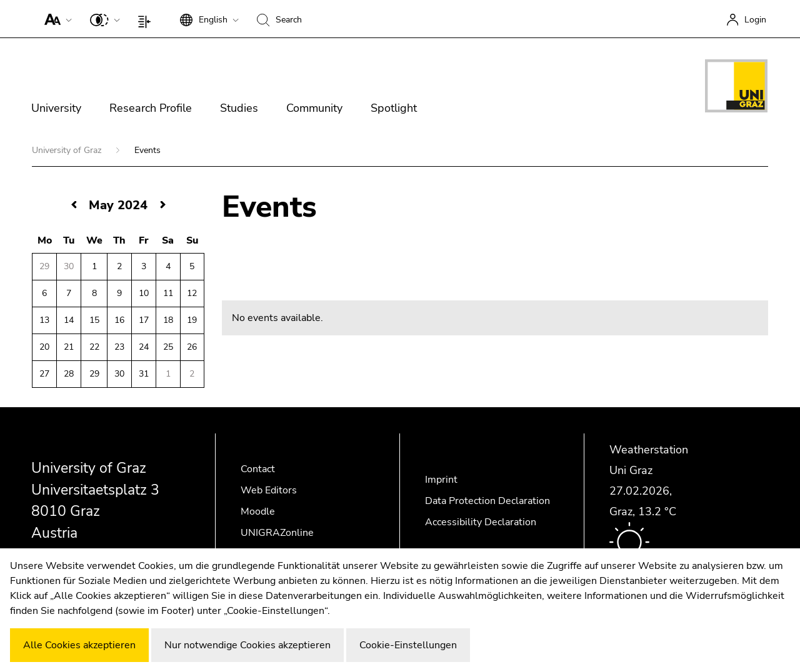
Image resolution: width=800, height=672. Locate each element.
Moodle (258, 511)
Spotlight (394, 108)
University (56, 108)
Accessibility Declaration (481, 522)
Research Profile (151, 108)
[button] (55, 19)
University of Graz (68, 150)
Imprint (441, 480)
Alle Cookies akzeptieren (79, 645)
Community (314, 108)
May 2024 (118, 205)
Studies (239, 108)
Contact (258, 469)
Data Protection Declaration (487, 501)
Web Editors (269, 490)
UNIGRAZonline (277, 533)
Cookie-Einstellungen (408, 645)
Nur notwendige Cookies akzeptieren (247, 645)
